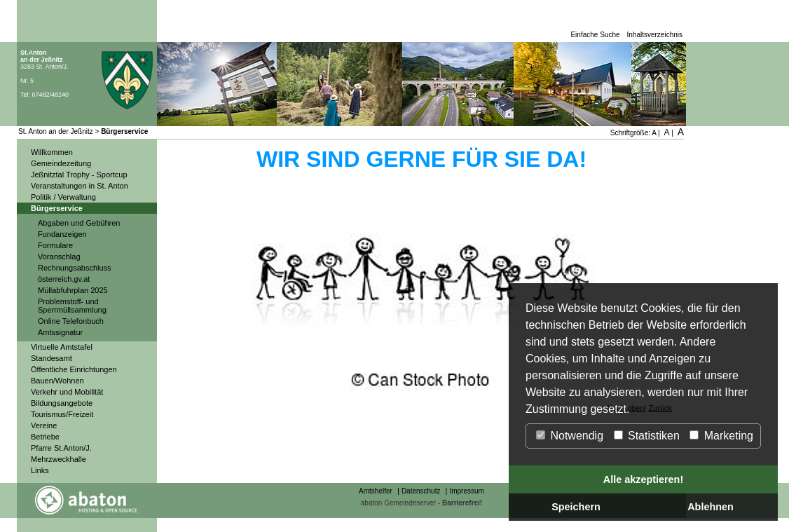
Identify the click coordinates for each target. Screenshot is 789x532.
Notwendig (570, 436)
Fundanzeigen (62, 234)
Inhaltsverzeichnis (655, 35)
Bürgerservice (124, 131)
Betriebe (45, 437)
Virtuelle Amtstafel (62, 347)
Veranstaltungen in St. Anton (80, 186)
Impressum (466, 491)
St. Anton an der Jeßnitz (56, 131)
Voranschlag (59, 257)
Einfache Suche (595, 35)
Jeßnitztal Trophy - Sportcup (79, 175)
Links (40, 470)
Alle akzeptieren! (643, 479)
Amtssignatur (60, 332)
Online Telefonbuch (71, 321)
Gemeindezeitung (61, 163)
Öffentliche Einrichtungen (74, 369)
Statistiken (647, 436)
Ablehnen (711, 507)
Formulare (55, 245)
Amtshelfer (376, 491)
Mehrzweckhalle (59, 459)
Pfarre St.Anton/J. (61, 448)
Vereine (44, 425)
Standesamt (52, 358)
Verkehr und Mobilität (67, 392)
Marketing (721, 436)
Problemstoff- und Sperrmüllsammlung (72, 306)
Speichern (576, 507)
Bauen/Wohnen (57, 381)
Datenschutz (421, 491)
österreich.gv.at (64, 279)
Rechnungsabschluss (75, 268)
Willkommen (52, 152)
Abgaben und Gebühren (79, 223)
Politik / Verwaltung (63, 197)
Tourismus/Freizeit (62, 414)
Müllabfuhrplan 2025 (73, 290)
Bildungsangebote (62, 403)
